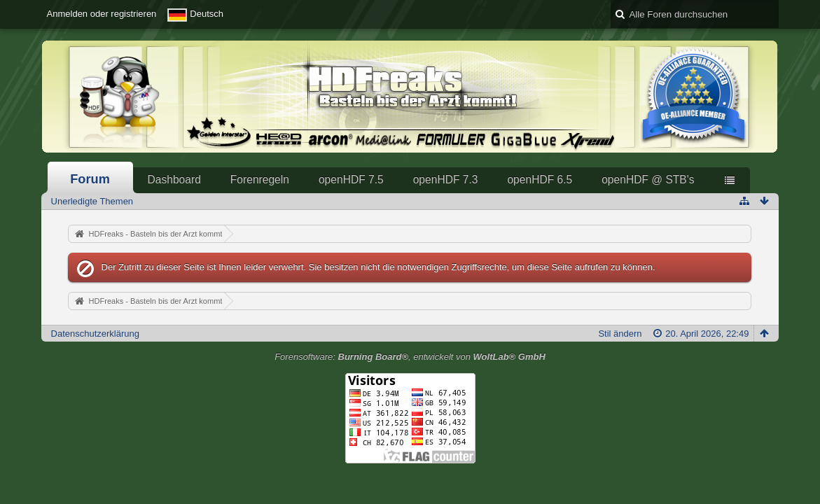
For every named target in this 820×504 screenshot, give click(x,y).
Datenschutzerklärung (95, 334)
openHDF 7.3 (446, 180)
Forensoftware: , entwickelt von (410, 357)
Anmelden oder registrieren (102, 14)
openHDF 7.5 (351, 180)
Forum (90, 179)
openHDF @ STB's (648, 180)
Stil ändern (620, 334)
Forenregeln (260, 180)
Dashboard (174, 180)
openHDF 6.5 (540, 180)
